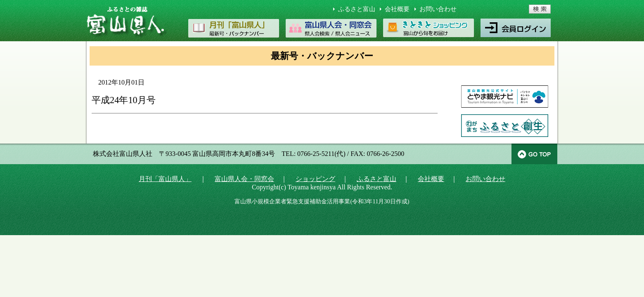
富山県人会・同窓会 (244, 179)
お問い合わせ (438, 9)
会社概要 (397, 9)
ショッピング (315, 179)
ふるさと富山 (357, 9)
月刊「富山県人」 (165, 179)
